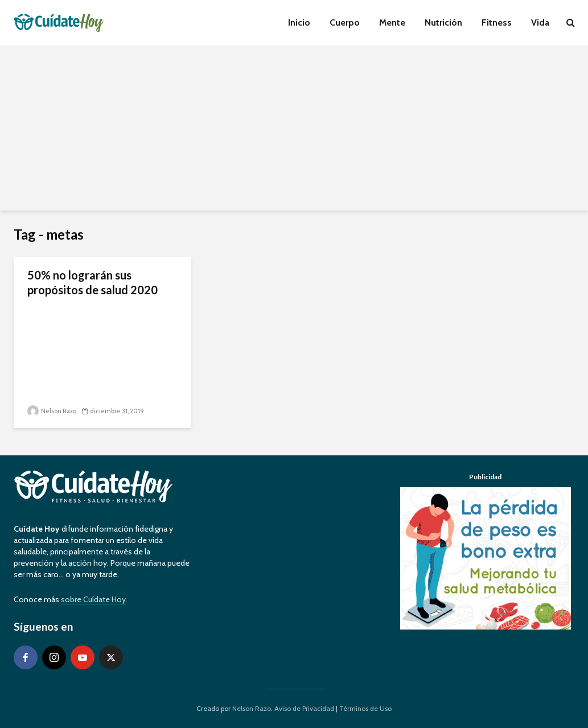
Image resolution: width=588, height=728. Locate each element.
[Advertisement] (294, 131)
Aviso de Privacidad (304, 708)
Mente (392, 22)
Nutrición (443, 22)
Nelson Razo (52, 411)
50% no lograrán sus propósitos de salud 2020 (92, 282)
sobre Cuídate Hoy (93, 599)
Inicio (299, 22)
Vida (540, 22)
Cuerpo (345, 22)
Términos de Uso (365, 708)
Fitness (497, 22)
